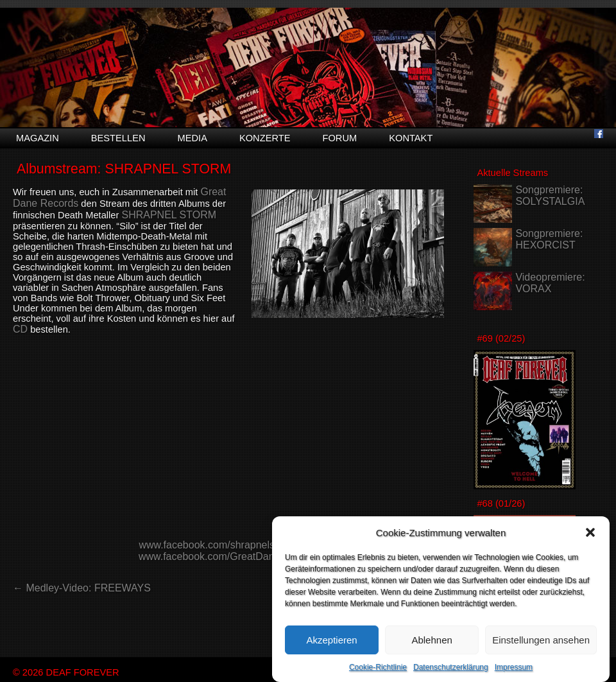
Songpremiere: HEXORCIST (549, 239)
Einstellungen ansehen (541, 640)
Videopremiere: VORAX (550, 283)
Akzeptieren (331, 640)
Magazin (38, 138)
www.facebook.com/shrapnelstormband (228, 545)
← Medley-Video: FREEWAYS (82, 588)
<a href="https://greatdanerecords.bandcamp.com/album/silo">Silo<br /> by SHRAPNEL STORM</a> (228, 441)
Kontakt (411, 138)
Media (193, 138)
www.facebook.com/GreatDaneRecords (228, 556)
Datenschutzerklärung (451, 667)
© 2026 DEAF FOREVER (66, 672)
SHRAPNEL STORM (169, 215)
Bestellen (118, 138)
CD (20, 329)
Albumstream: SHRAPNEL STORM (124, 169)
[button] (590, 532)
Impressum (514, 667)
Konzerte (265, 138)
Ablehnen (432, 640)
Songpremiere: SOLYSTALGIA (550, 196)
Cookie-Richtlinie (378, 667)
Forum (339, 138)
